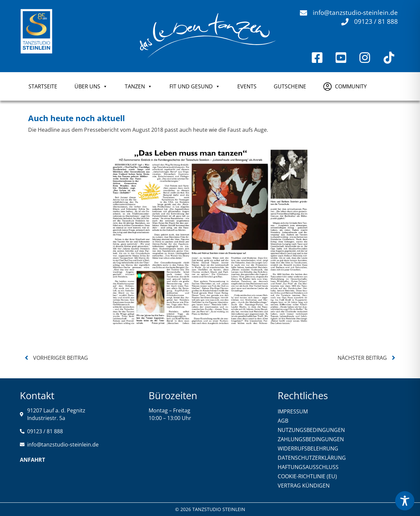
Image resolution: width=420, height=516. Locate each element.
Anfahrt (32, 460)
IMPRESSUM (293, 411)
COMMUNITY (351, 86)
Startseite (43, 86)
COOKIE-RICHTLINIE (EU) (307, 476)
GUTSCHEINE (290, 86)
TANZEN (139, 86)
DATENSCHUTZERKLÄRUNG (312, 458)
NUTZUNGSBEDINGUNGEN (311, 430)
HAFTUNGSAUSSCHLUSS (308, 467)
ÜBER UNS (91, 86)
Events (247, 86)
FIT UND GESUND (195, 86)
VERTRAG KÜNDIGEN (304, 486)
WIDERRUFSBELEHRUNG (308, 448)
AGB (283, 421)
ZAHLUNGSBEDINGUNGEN (311, 439)
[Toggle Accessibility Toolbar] (405, 501)
